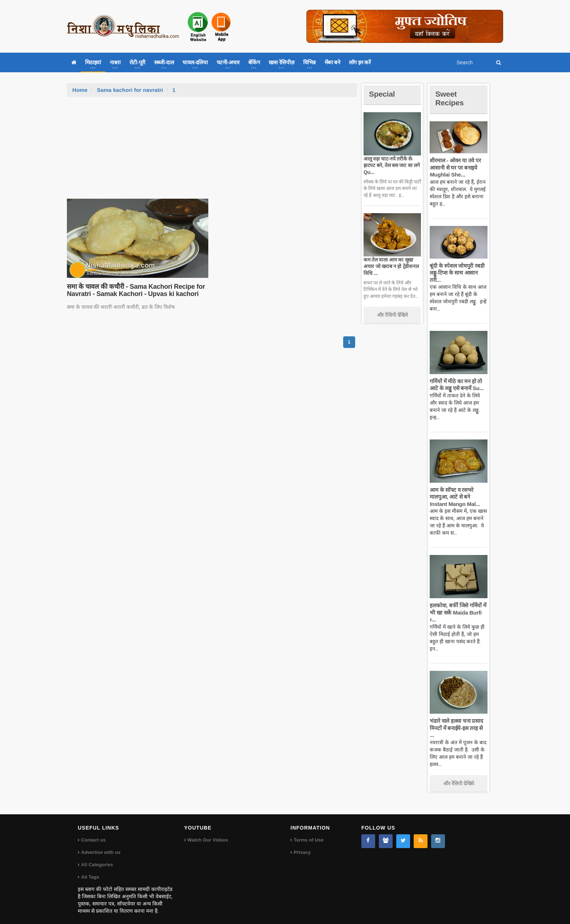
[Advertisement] (212, 151)
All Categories (97, 858)
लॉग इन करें (360, 62)
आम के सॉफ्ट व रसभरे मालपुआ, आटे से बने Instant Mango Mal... (454, 497)
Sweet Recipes (450, 98)
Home (80, 90)
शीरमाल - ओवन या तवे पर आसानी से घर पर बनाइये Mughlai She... (455, 167)
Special (382, 94)
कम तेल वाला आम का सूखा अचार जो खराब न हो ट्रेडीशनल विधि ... (391, 266)
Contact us (93, 833)
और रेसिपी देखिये (392, 315)
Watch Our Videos (208, 833)
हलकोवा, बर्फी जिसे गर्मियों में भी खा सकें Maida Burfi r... (457, 612)
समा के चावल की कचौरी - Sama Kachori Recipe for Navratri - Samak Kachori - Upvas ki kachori (135, 290)
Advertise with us (101, 845)
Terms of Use (308, 833)
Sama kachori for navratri (130, 90)
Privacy (302, 845)
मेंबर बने (332, 62)
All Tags (90, 870)
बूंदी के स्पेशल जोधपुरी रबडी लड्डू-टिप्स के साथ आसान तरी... (456, 273)
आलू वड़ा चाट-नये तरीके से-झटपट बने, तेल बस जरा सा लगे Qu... (391, 165)
